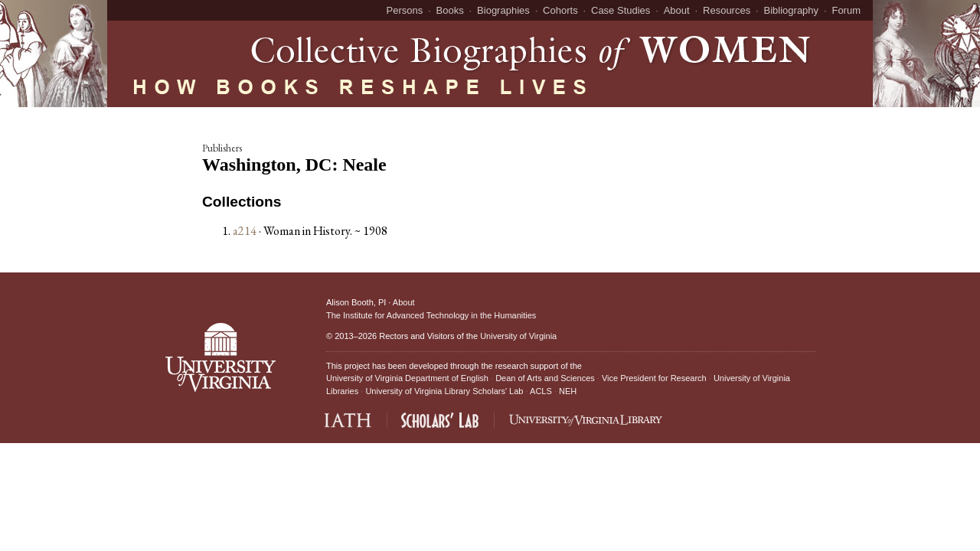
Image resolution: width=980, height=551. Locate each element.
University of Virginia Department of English (407, 378)
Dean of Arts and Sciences (545, 378)
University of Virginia (518, 336)
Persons (405, 10)
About (677, 10)
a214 (245, 231)
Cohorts (560, 10)
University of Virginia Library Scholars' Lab (444, 391)
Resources (727, 10)
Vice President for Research (654, 378)
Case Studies (621, 10)
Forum (846, 10)
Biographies (503, 10)
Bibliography (792, 10)
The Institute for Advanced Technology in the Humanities (431, 315)
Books (450, 10)
